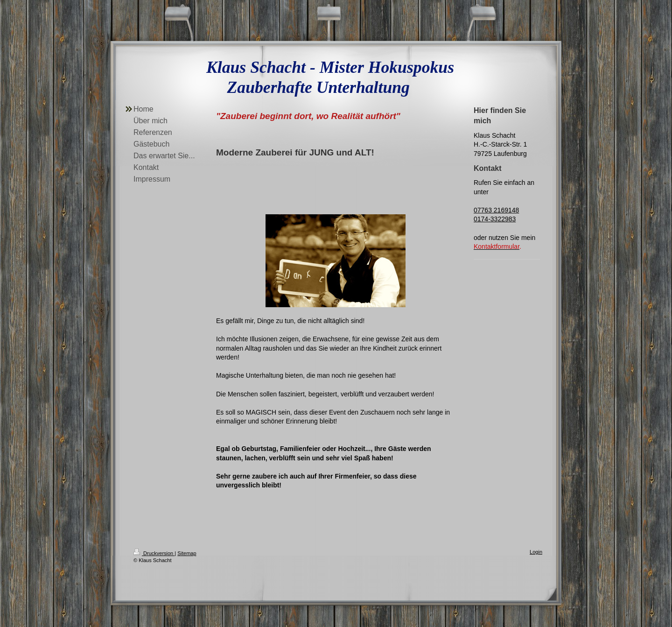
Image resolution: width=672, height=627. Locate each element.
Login (536, 552)
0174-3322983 (495, 219)
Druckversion (154, 553)
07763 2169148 (496, 210)
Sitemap (187, 553)
